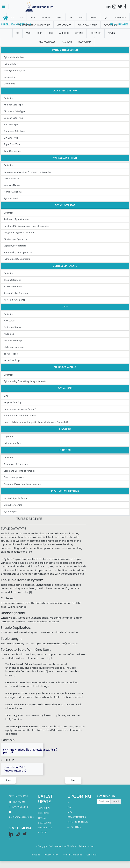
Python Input (10, 512)
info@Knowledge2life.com (22, 817)
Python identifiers (13, 443)
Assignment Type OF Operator (19, 233)
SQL (106, 18)
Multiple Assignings (13, 192)
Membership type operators (18, 252)
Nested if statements (14, 300)
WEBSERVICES (64, 25)
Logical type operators (15, 246)
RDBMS (94, 18)
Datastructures (77, 817)
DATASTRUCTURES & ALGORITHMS (33, 25)
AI (68, 803)
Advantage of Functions (16, 464)
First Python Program (14, 71)
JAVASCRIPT (120, 18)
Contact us (92, 855)
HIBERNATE (95, 33)
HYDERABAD (19, 802)
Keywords (8, 437)
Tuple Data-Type (12, 144)
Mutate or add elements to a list (20, 416)
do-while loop (11, 354)
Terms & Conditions (72, 855)
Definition (9, 98)
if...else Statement (13, 287)
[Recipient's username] (104, 802)
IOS (51, 33)
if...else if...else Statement (17, 293)
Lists (6, 396)
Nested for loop (12, 360)
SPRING (79, 33)
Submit (116, 801)
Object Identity (11, 179)
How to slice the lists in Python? (20, 409)
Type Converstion (13, 151)
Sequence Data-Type (14, 131)
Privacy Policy (51, 855)
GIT (18, 33)
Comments (9, 84)
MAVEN (112, 33)
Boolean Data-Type (13, 118)
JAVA (32, 18)
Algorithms (74, 827)
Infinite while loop (13, 341)
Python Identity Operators (17, 259)
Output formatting (13, 505)
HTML (59, 18)
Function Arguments (14, 477)
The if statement (12, 280)
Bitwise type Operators (15, 239)
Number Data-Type (13, 105)
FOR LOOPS (10, 321)
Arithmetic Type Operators (17, 219)
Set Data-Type (11, 125)
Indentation (10, 77)
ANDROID (64, 33)
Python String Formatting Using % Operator (25, 381)
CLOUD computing (88, 25)
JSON (40, 33)
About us (35, 855)
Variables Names (12, 185)
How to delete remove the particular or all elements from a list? (36, 422)
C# (22, 18)
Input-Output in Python (16, 498)
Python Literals (11, 199)
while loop (9, 334)
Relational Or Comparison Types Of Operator (26, 226)
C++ (12, 18)
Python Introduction (14, 57)
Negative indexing (13, 402)
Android (43, 833)
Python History (11, 64)
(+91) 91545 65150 (20, 807)
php (81, 18)
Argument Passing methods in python (23, 484)
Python (46, 18)
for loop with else (13, 327)
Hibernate (44, 813)
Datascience (45, 828)
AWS (28, 33)
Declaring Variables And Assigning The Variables (27, 172)
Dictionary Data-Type (14, 111)
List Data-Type (11, 138)
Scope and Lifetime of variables (20, 471)
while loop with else (14, 347)
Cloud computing (78, 822)
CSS (71, 18)
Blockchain (44, 823)
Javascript (44, 808)
